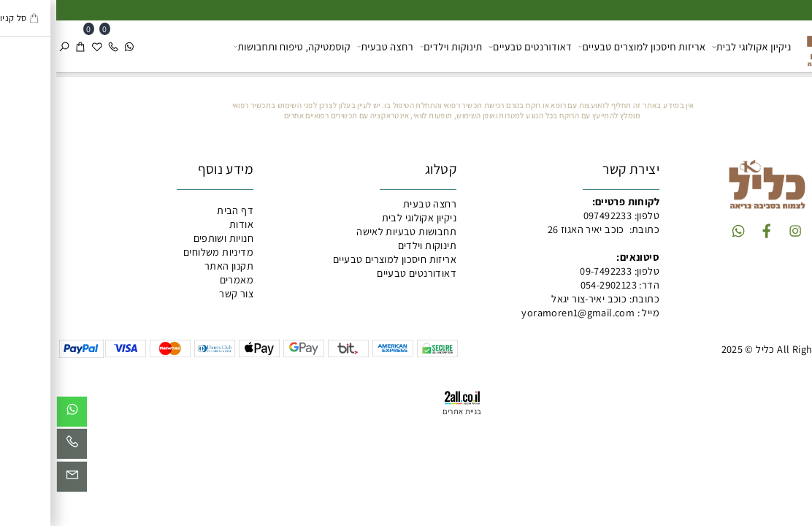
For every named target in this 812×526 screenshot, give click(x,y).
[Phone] (57, 46)
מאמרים (180, 279)
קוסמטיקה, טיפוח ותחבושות (236, 46)
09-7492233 (549, 271)
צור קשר (180, 293)
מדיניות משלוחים (162, 252)
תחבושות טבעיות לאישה (350, 231)
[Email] (16, 480)
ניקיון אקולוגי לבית (695, 46)
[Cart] (24, 46)
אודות (185, 224)
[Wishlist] (41, 46)
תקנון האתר (173, 266)
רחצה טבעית (329, 46)
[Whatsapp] (73, 46)
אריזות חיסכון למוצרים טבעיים (586, 46)
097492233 (552, 215)
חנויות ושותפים (168, 238)
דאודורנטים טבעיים (474, 46)
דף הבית (179, 210)
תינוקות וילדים (395, 46)
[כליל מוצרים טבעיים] (775, 45)
